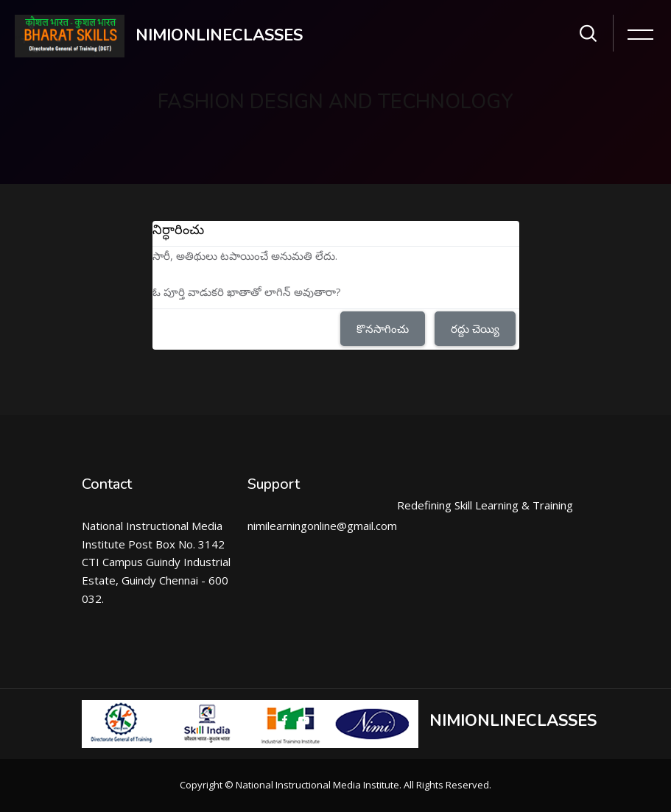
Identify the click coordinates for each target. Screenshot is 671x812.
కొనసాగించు (383, 328)
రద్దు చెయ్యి (475, 328)
